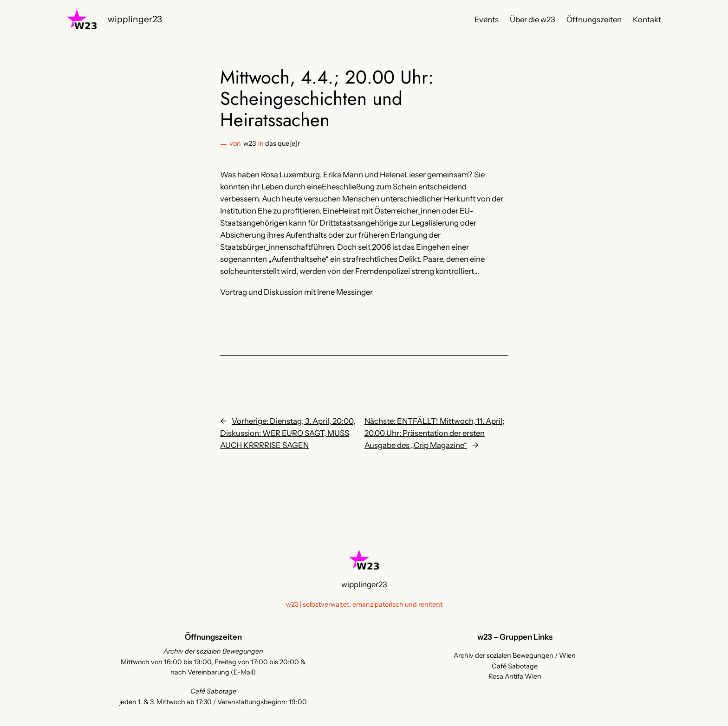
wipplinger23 (135, 19)
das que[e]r (283, 143)
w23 (250, 143)
